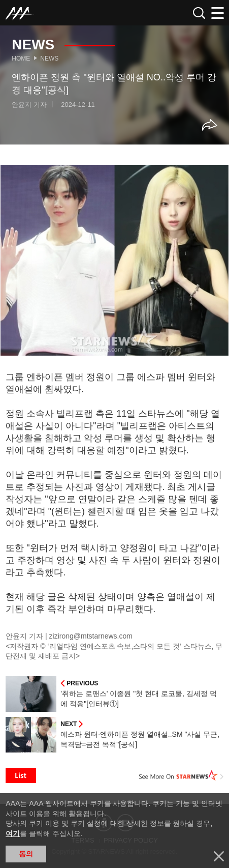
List (21, 775)
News (49, 59)
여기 (13, 833)
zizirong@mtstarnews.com (91, 636)
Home (21, 59)
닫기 (219, 856)
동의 (26, 854)
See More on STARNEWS (181, 775)
